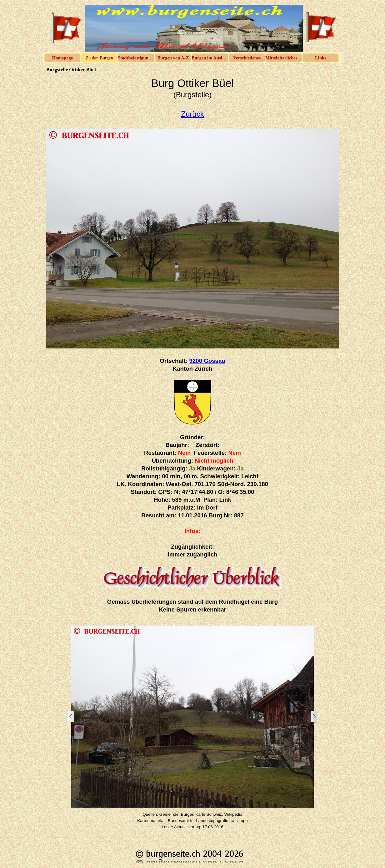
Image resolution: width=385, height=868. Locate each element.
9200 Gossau (207, 361)
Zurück (192, 114)
